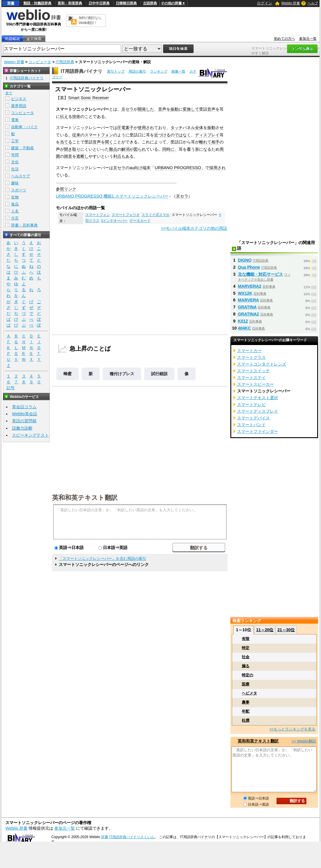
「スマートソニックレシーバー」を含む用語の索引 (102, 559)
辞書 (11, 3)
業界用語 (19, 106)
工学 (15, 141)
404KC (245, 328)
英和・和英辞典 (70, 3)
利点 (117, 156)
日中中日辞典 (99, 3)
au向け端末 (140, 168)
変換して (191, 109)
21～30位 (286, 630)
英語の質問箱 (24, 421)
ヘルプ (313, 3)
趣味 (15, 183)
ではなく (183, 135)
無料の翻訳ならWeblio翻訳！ (90, 20)
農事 (246, 702)
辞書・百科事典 (24, 225)
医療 (246, 684)
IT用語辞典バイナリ (82, 71)
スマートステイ (251, 378)
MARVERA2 (250, 286)
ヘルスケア (21, 176)
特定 (246, 648)
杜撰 (246, 720)
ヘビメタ (249, 693)
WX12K (245, 293)
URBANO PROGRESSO (178, 168)
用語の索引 (137, 71)
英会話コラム (24, 407)
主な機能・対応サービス (260, 274)
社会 (246, 657)
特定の (247, 675)
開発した (146, 109)
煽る (246, 666)
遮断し (82, 156)
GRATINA (247, 307)
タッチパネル (183, 128)
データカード (140, 221)
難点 (113, 149)
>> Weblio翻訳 (304, 741)
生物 (15, 197)
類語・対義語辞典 (37, 3)
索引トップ (116, 71)
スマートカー (249, 351)
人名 (15, 211)
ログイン (265, 3)
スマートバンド (251, 425)
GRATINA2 (249, 314)
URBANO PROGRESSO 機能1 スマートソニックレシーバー (112, 196)
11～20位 (265, 630)
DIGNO (245, 260)
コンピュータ (40, 62)
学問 (15, 155)
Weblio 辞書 (291, 3)
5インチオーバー (114, 221)
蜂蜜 (68, 374)
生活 (15, 169)
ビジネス (19, 99)
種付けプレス (122, 374)
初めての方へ (284, 39)
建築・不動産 (23, 148)
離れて (205, 142)
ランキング (159, 71)
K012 (243, 321)
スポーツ (19, 190)
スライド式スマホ (156, 215)
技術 (76, 116)
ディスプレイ (207, 135)
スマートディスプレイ (258, 411)
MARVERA (248, 300)
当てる (66, 142)
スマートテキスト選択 (258, 398)
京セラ (127, 109)
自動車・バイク (24, 127)
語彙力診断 (22, 428)
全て (9, 93)
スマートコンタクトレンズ (262, 364)
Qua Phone (249, 267)
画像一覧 (178, 71)
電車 (15, 120)
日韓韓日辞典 (126, 3)
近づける (162, 135)
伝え (64, 116)
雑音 (68, 156)
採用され (218, 168)
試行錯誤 (159, 374)
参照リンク (66, 189)
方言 (15, 218)
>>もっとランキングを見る (292, 729)
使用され (146, 128)
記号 (11, 388)
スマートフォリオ (126, 215)
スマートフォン (99, 135)
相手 (215, 142)
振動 (175, 109)
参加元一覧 (308, 39)
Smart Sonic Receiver (88, 98)
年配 (246, 711)
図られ (140, 149)
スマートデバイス (253, 418)
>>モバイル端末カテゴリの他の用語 (194, 228)
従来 (76, 135)
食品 (15, 204)
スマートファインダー (258, 431)
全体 (199, 128)
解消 (125, 149)
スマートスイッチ (253, 371)
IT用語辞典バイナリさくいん (132, 837)
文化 (15, 162)
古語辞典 (150, 3)
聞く (109, 142)
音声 (162, 109)
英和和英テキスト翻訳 (85, 497)
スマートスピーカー (256, 384)
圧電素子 (125, 128)
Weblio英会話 (25, 414)
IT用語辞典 (65, 62)
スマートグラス (251, 357)
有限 (246, 639)
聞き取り (72, 149)
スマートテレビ (251, 404)
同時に (168, 149)
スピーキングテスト (30, 435)
